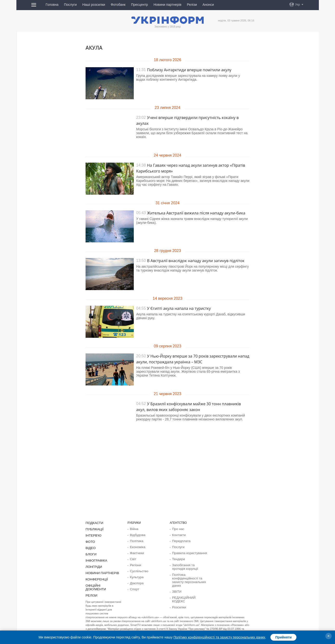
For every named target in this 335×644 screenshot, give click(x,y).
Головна (52, 5)
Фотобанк (118, 5)
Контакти (178, 535)
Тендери (178, 558)
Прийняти (283, 637)
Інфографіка (95, 559)
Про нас (178, 529)
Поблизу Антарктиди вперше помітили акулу (189, 70)
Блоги (90, 553)
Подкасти (93, 523)
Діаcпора (136, 581)
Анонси (208, 5)
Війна (134, 529)
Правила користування (188, 552)
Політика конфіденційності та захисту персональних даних (187, 578)
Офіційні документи (102, 583)
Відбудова (137, 535)
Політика (136, 540)
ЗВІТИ (176, 589)
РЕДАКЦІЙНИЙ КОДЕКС (189, 594)
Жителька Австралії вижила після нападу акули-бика (196, 213)
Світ (133, 558)
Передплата (180, 540)
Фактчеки (136, 552)
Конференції (95, 577)
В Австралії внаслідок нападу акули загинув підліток (196, 261)
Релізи (192, 5)
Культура (136, 575)
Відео (90, 547)
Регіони (135, 564)
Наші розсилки (94, 5)
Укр (298, 4)
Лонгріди (93, 565)
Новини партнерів (167, 5)
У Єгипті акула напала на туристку (179, 308)
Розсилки (178, 600)
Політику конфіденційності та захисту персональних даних (219, 637)
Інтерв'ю (93, 535)
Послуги (70, 5)
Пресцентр (140, 5)
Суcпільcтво (138, 569)
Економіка (137, 546)
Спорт (134, 587)
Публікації (94, 529)
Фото (90, 541)
